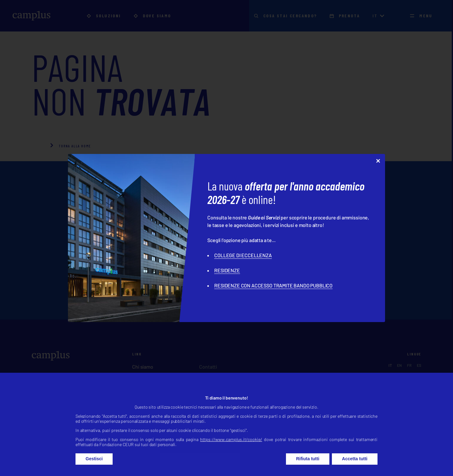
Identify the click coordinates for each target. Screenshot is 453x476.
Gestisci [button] (94, 467)
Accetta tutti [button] (355, 467)
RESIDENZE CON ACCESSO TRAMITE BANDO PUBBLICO (273, 285)
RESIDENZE (227, 270)
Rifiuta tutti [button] (308, 467)
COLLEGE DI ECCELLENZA (243, 255)
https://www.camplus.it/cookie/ (231, 447)
